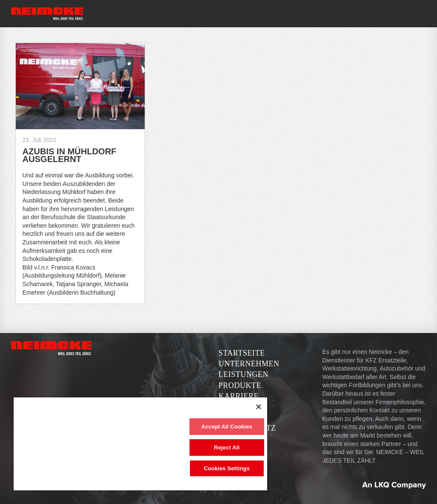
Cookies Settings (227, 468)
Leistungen (243, 374)
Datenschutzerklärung (247, 433)
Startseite (242, 353)
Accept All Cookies (227, 427)
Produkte (240, 385)
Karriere (239, 396)
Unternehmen (249, 364)
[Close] (259, 407)
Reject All (227, 448)
